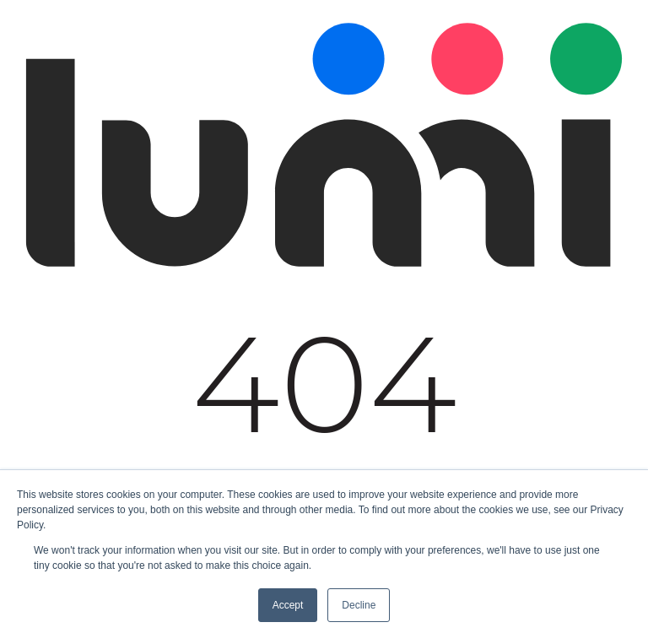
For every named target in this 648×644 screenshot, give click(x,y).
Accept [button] (288, 605)
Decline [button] (359, 605)
